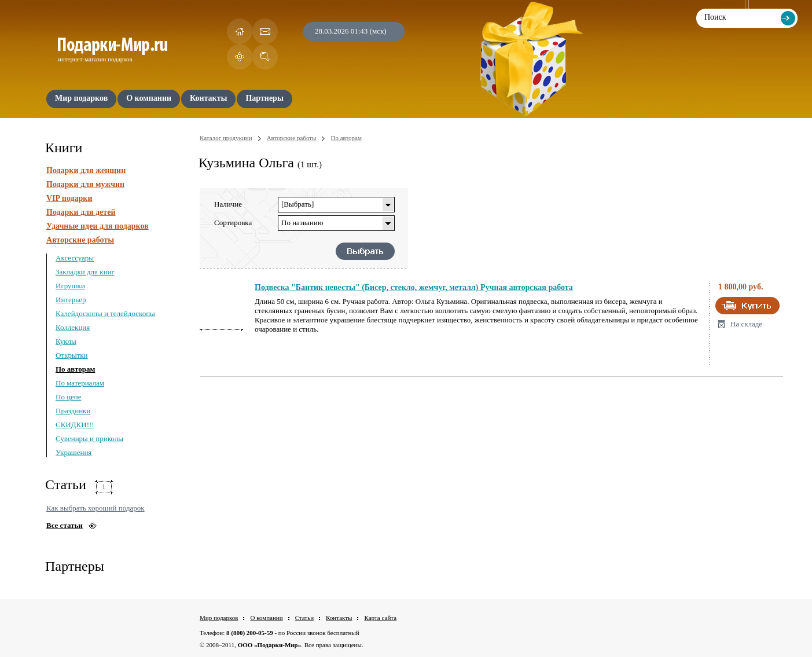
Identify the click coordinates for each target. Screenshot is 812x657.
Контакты (339, 618)
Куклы (66, 341)
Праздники (73, 411)
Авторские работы (80, 240)
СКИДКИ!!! (75, 425)
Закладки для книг (85, 272)
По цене (69, 397)
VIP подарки (69, 198)
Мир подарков (219, 618)
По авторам (75, 369)
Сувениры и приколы (89, 438)
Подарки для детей (81, 212)
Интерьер (71, 300)
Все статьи (65, 525)
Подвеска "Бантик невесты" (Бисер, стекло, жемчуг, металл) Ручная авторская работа (414, 287)
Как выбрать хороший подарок (95, 508)
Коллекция (73, 327)
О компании (266, 618)
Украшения (74, 452)
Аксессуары (75, 258)
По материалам (80, 383)
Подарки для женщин (86, 170)
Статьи (304, 618)
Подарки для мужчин (85, 184)
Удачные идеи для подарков (98, 226)
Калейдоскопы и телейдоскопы (105, 313)
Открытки (72, 355)
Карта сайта (380, 618)
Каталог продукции (226, 138)
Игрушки (70, 286)
